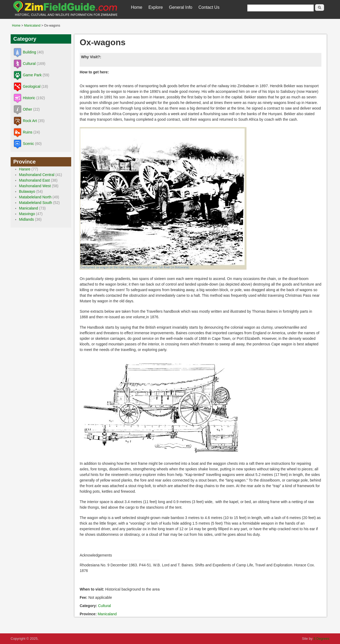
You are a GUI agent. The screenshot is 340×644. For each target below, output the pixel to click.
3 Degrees (321, 639)
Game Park (32, 75)
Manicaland (32, 26)
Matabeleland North (35, 197)
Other (27, 109)
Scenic (28, 144)
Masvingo (27, 214)
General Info (181, 7)
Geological (32, 86)
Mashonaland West (35, 186)
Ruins (28, 132)
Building (29, 52)
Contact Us (209, 7)
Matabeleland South (36, 203)
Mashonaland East (35, 180)
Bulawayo (27, 191)
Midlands (27, 219)
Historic (29, 98)
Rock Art (30, 121)
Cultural (104, 606)
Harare (25, 169)
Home (137, 7)
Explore (156, 7)
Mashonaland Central (37, 175)
